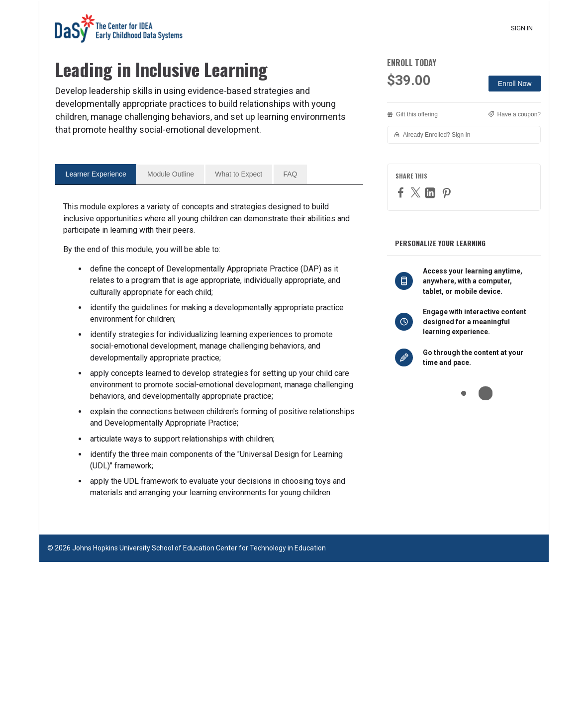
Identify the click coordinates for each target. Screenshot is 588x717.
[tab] (96, 329)
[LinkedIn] (431, 193)
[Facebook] (402, 192)
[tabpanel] (209, 505)
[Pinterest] (448, 193)
